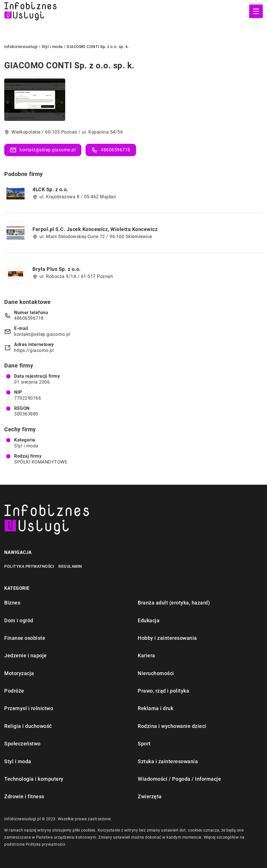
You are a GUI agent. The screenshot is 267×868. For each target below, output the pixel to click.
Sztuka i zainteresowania (168, 761)
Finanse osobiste (25, 638)
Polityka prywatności (29, 566)
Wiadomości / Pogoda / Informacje (179, 779)
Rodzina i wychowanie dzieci (172, 726)
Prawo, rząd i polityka (163, 691)
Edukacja (149, 620)
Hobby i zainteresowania (167, 638)
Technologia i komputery (34, 779)
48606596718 (111, 150)
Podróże (14, 691)
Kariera (146, 655)
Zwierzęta (150, 796)
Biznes (12, 603)
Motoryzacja (19, 673)
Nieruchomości (156, 673)
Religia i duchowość (28, 726)
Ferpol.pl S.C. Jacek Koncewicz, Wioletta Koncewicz (95, 229)
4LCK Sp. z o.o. (50, 189)
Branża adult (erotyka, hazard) (174, 603)
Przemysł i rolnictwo (29, 708)
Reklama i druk (156, 708)
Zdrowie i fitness (24, 796)
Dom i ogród (19, 620)
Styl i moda (26, 446)
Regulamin (70, 566)
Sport (144, 744)
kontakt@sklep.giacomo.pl (43, 150)
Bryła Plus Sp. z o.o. (57, 269)
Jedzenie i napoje (26, 655)
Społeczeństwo (22, 744)
